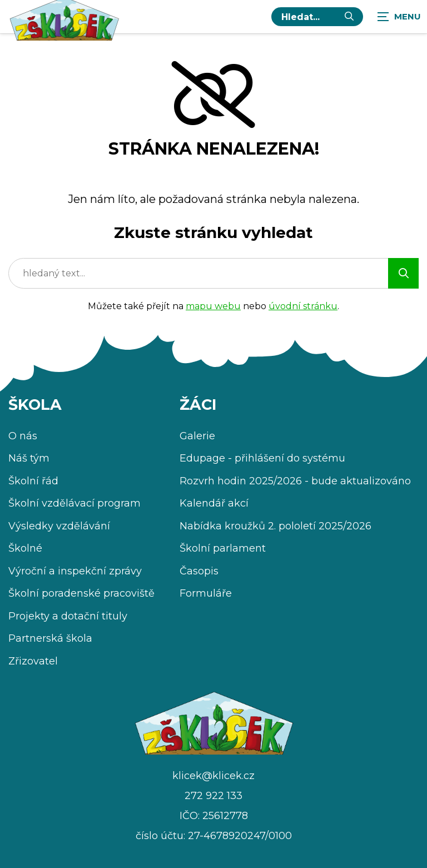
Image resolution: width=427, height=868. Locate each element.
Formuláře (206, 593)
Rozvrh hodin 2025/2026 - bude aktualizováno (295, 481)
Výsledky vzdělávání (59, 526)
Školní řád (33, 481)
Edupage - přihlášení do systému (262, 458)
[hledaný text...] (308, 17)
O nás (23, 436)
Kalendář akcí (214, 503)
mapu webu (213, 306)
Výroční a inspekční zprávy (75, 571)
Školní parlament (223, 548)
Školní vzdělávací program (75, 503)
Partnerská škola (50, 638)
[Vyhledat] (349, 17)
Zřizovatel (33, 661)
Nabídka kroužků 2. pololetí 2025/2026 (275, 526)
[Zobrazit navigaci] (399, 17)
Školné (25, 548)
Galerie (197, 436)
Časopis (199, 571)
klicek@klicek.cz (213, 776)
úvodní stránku (303, 306)
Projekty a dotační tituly (68, 616)
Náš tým (29, 458)
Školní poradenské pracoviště (81, 593)
